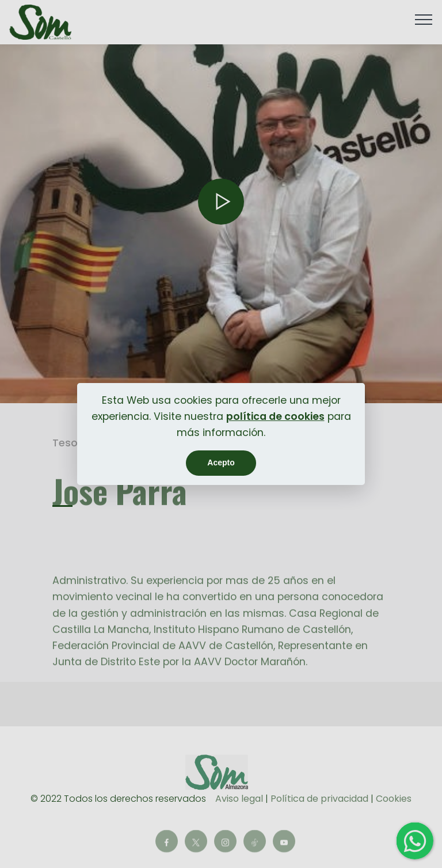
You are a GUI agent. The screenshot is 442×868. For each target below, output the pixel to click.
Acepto (221, 463)
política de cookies (275, 416)
